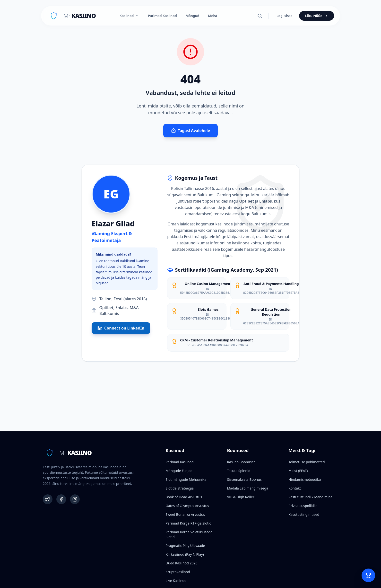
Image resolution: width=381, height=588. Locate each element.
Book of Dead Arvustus (184, 497)
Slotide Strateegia (180, 488)
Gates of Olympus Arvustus (187, 506)
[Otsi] (260, 16)
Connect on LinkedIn (121, 328)
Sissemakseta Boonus (244, 479)
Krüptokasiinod (178, 572)
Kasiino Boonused (241, 462)
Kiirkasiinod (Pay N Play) (185, 554)
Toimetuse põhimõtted (307, 462)
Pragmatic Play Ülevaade (185, 546)
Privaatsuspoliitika (303, 506)
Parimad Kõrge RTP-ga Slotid (189, 523)
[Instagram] (75, 499)
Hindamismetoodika (305, 479)
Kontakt (295, 488)
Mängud (193, 16)
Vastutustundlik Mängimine (310, 497)
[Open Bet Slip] (368, 575)
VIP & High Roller (241, 497)
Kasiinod (129, 16)
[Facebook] (61, 499)
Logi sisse (285, 16)
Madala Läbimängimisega (247, 488)
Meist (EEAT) (298, 471)
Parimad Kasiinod (162, 16)
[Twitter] (48, 499)
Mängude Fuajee (179, 471)
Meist (213, 16)
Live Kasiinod (176, 581)
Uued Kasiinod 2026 (182, 563)
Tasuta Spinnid (239, 471)
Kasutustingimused (304, 514)
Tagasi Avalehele (191, 131)
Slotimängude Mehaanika (186, 479)
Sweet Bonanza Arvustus (185, 514)
